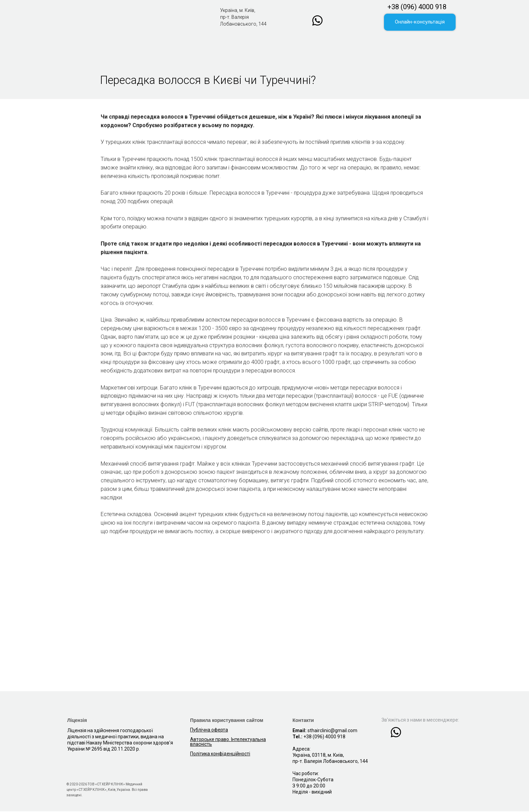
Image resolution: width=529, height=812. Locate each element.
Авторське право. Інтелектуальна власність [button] (228, 742)
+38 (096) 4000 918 (417, 7)
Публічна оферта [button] (209, 730)
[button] (420, 22)
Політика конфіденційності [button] (220, 754)
